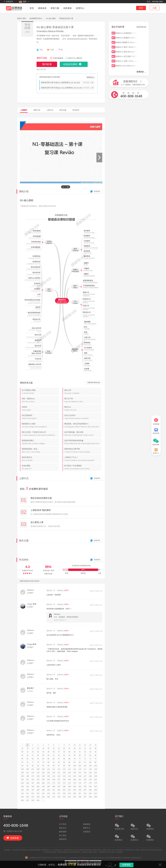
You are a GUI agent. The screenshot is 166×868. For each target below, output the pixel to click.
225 (22, 797)
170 (48, 783)
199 (43, 790)
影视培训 (88, 850)
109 (43, 769)
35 (48, 752)
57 (85, 755)
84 (69, 762)
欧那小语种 (22, 18)
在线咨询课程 (70, 64)
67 (59, 759)
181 (27, 787)
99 (69, 766)
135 (22, 776)
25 (75, 748)
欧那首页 (8, 1)
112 (59, 769)
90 (22, 766)
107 (33, 769)
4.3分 (52, 50)
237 (85, 797)
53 (64, 755)
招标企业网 (97, 850)
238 (90, 797)
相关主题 (63, 110)
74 (95, 759)
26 (80, 748)
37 (59, 752)
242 (33, 800)
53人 (41, 50)
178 (90, 783)
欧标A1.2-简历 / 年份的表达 (127, 47)
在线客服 (156, 422)
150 (22, 780)
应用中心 (80, 8)
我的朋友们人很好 (40, 425)
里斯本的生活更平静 (83, 450)
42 (85, 752)
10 (75, 745)
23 (64, 748)
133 (90, 773)
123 (38, 773)
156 (54, 780)
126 (54, 773)
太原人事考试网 (74, 852)
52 (59, 755)
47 (33, 755)
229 (43, 797)
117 (85, 769)
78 (38, 762)
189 (69, 787)
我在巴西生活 (40, 459)
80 (48, 762)
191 (80, 787)
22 (59, 748)
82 (59, 762)
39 (69, 752)
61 (28, 759)
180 (22, 787)
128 (64, 773)
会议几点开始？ (83, 417)
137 (33, 776)
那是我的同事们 (40, 442)
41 (80, 752)
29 (95, 748)
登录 (141, 8)
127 (59, 773)
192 (85, 787)
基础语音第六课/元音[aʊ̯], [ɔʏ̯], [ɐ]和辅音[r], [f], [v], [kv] (62, 88)
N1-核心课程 (51, 18)
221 (80, 793)
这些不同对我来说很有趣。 (83, 442)
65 (48, 759)
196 (27, 790)
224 (95, 793)
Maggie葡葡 (32, 644)
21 (54, 748)
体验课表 (87, 824)
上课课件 (24, 110)
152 (33, 780)
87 (85, 762)
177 (85, 783)
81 (54, 762)
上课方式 (50, 110)
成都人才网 (92, 852)
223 (90, 793)
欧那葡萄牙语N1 (36, 18)
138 (38, 776)
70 (75, 759)
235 (75, 797)
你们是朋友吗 (40, 417)
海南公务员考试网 (147, 850)
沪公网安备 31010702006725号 (38, 858)
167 (33, 783)
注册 (155, 8)
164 (95, 780)
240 (22, 800)
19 (43, 748)
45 (22, 755)
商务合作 (63, 828)
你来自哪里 (40, 467)
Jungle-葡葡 (32, 604)
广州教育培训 (103, 852)
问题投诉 (87, 832)
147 (85, 776)
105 (22, 769)
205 (75, 790)
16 (28, 748)
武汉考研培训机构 (50, 852)
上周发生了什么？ (83, 459)
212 (33, 793)
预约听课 (47, 64)
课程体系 (42, 8)
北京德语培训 (68, 850)
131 (80, 773)
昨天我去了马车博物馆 (83, 467)
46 (28, 755)
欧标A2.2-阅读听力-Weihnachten (127, 37)
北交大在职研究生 (118, 850)
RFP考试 (112, 852)
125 (48, 773)
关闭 (160, 865)
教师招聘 (63, 832)
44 (95, 752)
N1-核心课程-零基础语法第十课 (55, 27)
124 (43, 773)
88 (90, 762)
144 (69, 776)
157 (59, 780)
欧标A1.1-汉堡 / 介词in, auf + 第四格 (127, 61)
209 (95, 790)
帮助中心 (87, 828)
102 (85, 766)
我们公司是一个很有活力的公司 (40, 434)
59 (95, 755)
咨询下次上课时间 (75, 58)
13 (90, 745)
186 (54, 787)
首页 (32, 8)
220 (75, 793)
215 (48, 793)
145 (75, 776)
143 (64, 776)
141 (54, 776)
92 (33, 766)
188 (64, 787)
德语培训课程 (36, 850)
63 (38, 759)
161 (80, 780)
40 (75, 752)
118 (90, 769)
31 (28, 752)
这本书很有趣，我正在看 (83, 434)
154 (43, 780)
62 (33, 759)
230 (48, 797)
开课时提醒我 (58, 58)
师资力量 (55, 8)
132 (85, 773)
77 (33, 762)
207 (85, 790)
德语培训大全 (25, 850)
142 (59, 776)
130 (75, 773)
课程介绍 (37, 110)
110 (48, 769)
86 (80, 762)
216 (54, 793)
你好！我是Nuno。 (40, 400)
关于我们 (63, 824)
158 (64, 780)
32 (33, 752)
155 (48, 780)
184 (43, 787)
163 (90, 780)
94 (43, 766)
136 (27, 776)
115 (75, 769)
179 (95, 783)
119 (95, 769)
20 (48, 748)
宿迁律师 (158, 850)
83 (64, 762)
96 (54, 766)
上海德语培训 (57, 850)
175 (75, 783)
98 (64, 766)
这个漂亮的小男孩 (40, 392)
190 (75, 787)
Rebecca (30, 590)
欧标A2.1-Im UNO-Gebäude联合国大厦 (127, 65)
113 (64, 769)
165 (22, 783)
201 (54, 790)
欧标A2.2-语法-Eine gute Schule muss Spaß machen (127, 51)
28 (90, 748)
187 (59, 787)
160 (75, 780)
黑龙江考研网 (79, 850)
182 (33, 787)
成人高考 (136, 850)
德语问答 (16, 850)
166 (27, 783)
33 (38, 752)
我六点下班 (83, 400)
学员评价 (76, 110)
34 (43, 752)
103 (90, 766)
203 (64, 790)
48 (38, 755)
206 (80, 790)
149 (95, 776)
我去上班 (83, 392)
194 (95, 787)
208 (90, 790)
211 (27, 793)
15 (22, 748)
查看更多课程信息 (94, 383)
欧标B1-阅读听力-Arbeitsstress (127, 42)
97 (59, 766)
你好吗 (40, 408)
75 (22, 762)
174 (69, 783)
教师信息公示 (137, 858)
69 (69, 759)
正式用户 (30, 593)
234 (69, 797)
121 (27, 773)
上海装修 (84, 852)
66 (54, 759)
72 (85, 759)
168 (38, 783)
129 (69, 773)
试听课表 (67, 8)
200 (48, 790)
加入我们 (63, 835)
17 (33, 748)
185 (48, 787)
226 (27, 797)
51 (54, 755)
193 (90, 787)
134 (95, 773)
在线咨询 (97, 191)
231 (54, 797)
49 (43, 755)
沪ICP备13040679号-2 (60, 858)
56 (80, 755)
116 (80, 769)
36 (54, 752)
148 (90, 776)
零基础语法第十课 (66, 18)
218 (64, 793)
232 (59, 797)
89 (95, 762)
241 (27, 800)
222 (85, 793)
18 (38, 748)
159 (69, 780)
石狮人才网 (106, 850)
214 (43, 793)
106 (27, 769)
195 (22, 790)
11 (80, 745)
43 (90, 752)
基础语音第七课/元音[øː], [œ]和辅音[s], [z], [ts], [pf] (60, 82)
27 (85, 748)
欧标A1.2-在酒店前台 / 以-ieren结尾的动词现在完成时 (127, 33)
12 (85, 745)
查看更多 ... (141, 72)
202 (59, 790)
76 (28, 762)
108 (38, 769)
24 (69, 748)
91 (28, 766)
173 (64, 783)
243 (38, 800)
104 (95, 766)
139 (43, 776)
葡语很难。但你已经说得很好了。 (83, 425)
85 (75, 762)
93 (38, 766)
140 (48, 776)
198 (38, 790)
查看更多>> (91, 77)
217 (59, 793)
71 (80, 759)
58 (90, 755)
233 (64, 797)
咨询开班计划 (141, 27)
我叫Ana (83, 408)
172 (59, 783)
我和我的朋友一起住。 (40, 450)
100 (75, 766)
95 (48, 766)
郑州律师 (129, 850)
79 (43, 762)
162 (85, 780)
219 (69, 793)
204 (69, 790)
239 (95, 797)
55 (75, 755)
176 (80, 783)
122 (33, 773)
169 (43, 783)
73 (90, 759)
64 (43, 759)
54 (69, 755)
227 (33, 797)
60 (22, 759)
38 (64, 752)
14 (95, 745)
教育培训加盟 (62, 852)
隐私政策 (63, 839)
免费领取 (126, 865)
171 (54, 783)
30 (22, 752)
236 (80, 797)
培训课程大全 (46, 850)
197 (33, 790)
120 (22, 773)
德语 (23, 1)
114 (69, 769)
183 (38, 787)
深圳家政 (119, 852)
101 (80, 766)
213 (38, 793)
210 (22, 793)
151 (27, 780)
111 (54, 769)
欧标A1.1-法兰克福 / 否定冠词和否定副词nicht (127, 56)
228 (38, 797)
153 (38, 780)
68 (64, 759)
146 (80, 776)
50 (48, 755)
